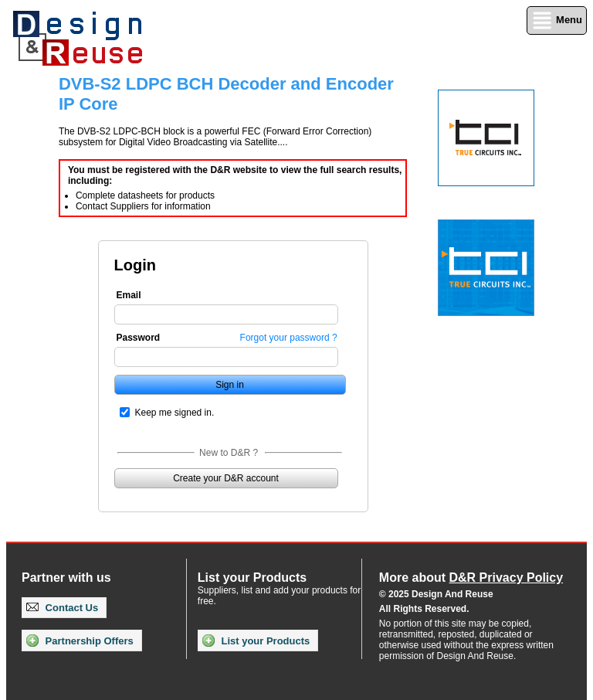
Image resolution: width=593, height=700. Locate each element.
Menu (557, 20)
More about (471, 578)
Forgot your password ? (289, 338)
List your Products (256, 641)
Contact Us (62, 608)
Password (139, 338)
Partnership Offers (80, 641)
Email (129, 295)
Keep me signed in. (175, 413)
